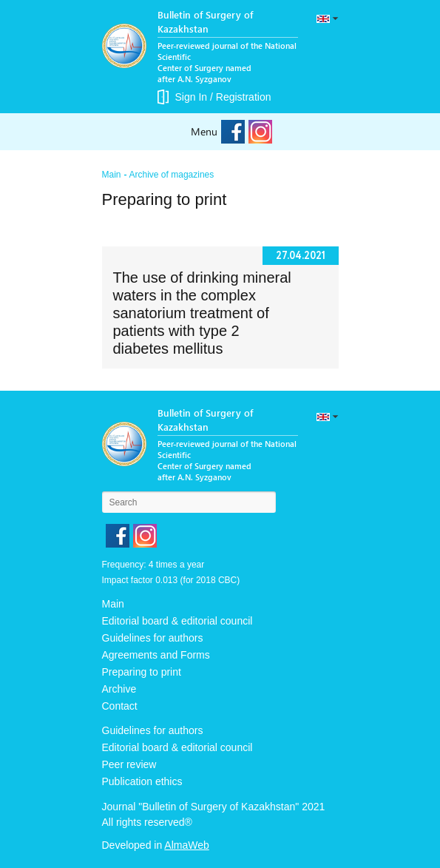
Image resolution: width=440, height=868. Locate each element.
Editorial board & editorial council (177, 621)
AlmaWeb (186, 845)
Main (112, 175)
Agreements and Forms (156, 655)
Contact (120, 706)
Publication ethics (142, 781)
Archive (119, 689)
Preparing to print (142, 672)
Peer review (129, 764)
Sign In (192, 97)
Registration (244, 97)
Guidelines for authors (153, 638)
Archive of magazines (172, 175)
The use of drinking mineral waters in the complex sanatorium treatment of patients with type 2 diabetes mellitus (202, 313)
